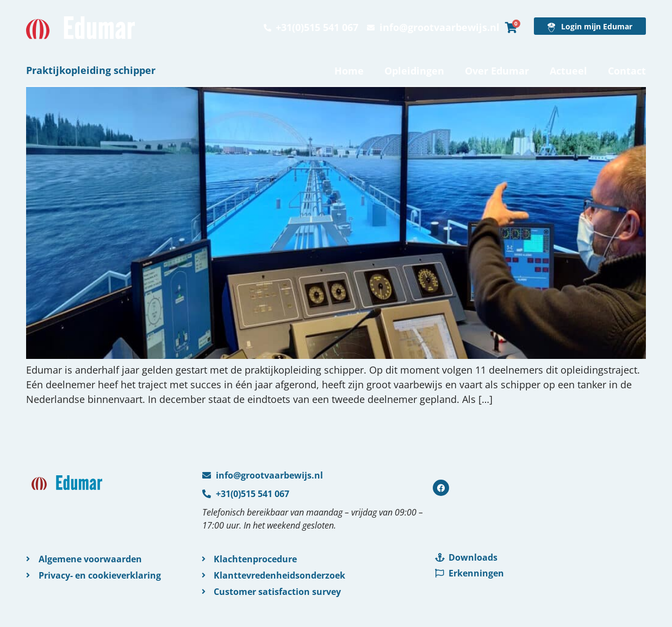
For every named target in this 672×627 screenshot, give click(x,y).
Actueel (568, 71)
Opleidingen (414, 71)
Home (349, 71)
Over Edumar (497, 71)
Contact (627, 71)
